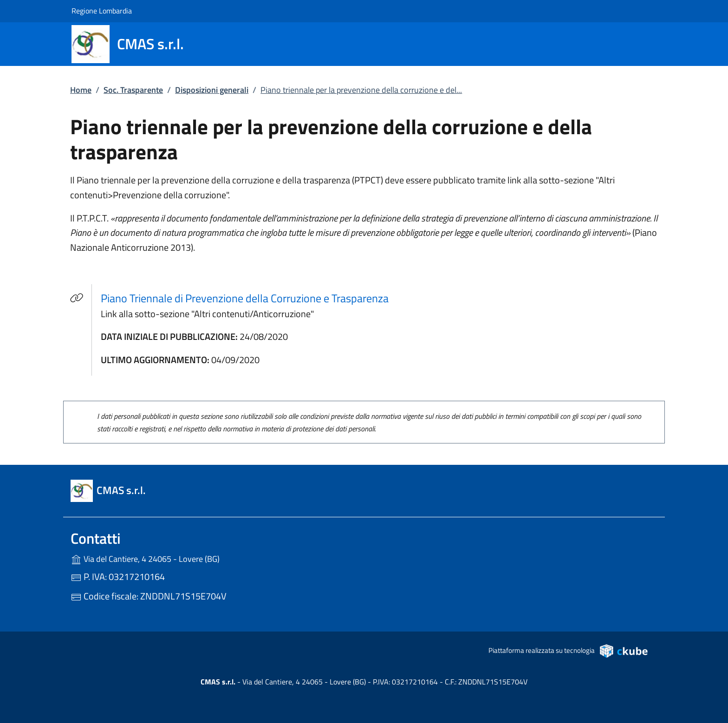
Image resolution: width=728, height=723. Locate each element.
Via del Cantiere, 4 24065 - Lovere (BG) (165, 558)
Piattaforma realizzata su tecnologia (569, 651)
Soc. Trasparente (133, 90)
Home (81, 90)
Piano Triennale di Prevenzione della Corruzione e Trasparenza (245, 298)
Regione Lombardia (102, 10)
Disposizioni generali (212, 90)
